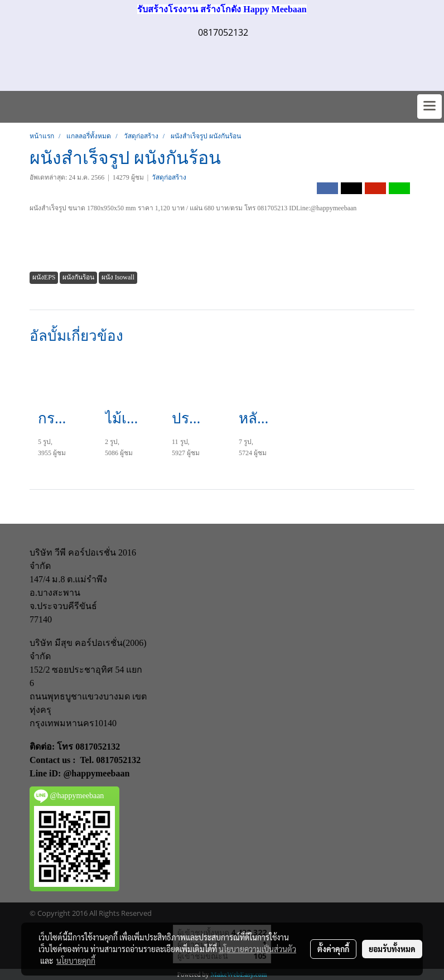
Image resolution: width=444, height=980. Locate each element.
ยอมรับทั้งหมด (392, 949)
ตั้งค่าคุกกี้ (333, 949)
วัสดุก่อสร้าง (169, 177)
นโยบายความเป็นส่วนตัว (257, 949)
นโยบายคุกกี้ (76, 960)
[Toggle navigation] (429, 107)
